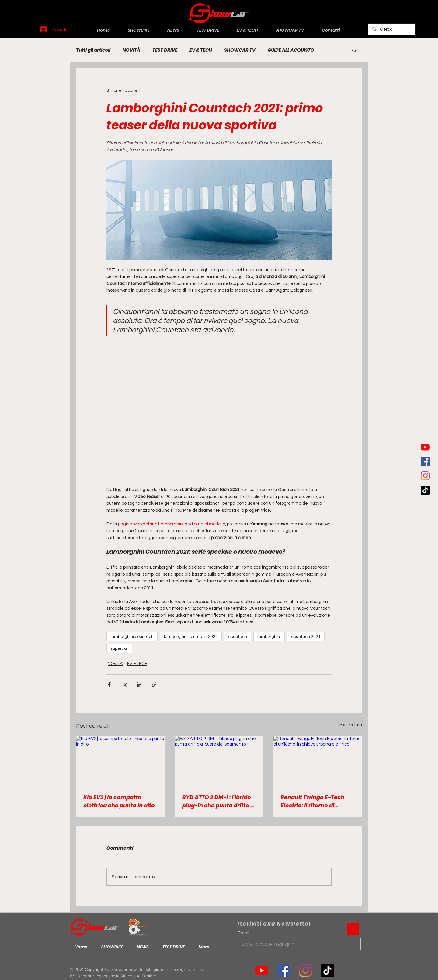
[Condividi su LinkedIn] (139, 685)
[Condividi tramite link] (154, 685)
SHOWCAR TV (240, 50)
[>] (353, 929)
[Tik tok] (327, 970)
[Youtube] (425, 447)
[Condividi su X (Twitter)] (124, 685)
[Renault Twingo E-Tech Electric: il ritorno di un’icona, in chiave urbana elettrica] (318, 761)
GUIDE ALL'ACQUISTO (291, 50)
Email (243, 933)
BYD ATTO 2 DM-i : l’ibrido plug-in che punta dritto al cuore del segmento (219, 801)
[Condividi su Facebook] (109, 685)
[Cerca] (391, 29)
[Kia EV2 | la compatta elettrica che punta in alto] (120, 761)
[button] (354, 50)
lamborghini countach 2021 (191, 637)
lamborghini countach (132, 637)
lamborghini (269, 637)
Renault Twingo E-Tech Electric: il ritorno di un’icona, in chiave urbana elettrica (313, 801)
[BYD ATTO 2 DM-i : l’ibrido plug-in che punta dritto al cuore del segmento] (219, 761)
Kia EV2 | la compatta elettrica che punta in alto (119, 801)
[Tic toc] (425, 490)
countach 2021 (306, 637)
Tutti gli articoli (93, 50)
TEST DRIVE (165, 50)
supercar (119, 648)
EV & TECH (201, 50)
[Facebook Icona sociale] (425, 462)
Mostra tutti (351, 725)
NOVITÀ (131, 50)
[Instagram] (425, 476)
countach (238, 637)
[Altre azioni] (328, 90)
